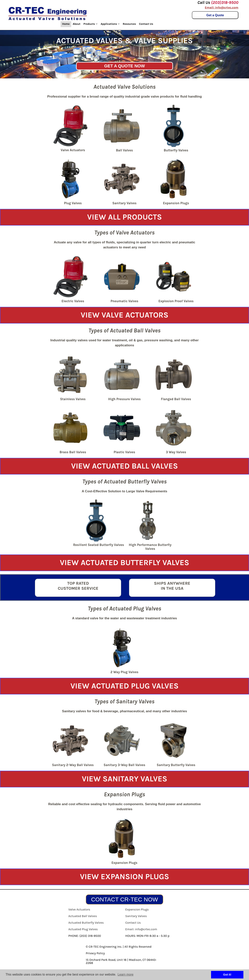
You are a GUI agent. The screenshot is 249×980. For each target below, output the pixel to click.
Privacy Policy (95, 953)
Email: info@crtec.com (222, 8)
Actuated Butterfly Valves (86, 923)
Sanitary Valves (136, 916)
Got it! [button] (227, 975)
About (77, 24)
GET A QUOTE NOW (124, 66)
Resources (129, 24)
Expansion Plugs (137, 909)
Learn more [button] (125, 974)
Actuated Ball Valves (83, 916)
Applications (110, 24)
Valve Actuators (79, 909)
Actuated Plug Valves (83, 929)
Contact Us (146, 24)
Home (66, 24)
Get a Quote (215, 15)
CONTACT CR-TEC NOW (124, 899)
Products (91, 24)
